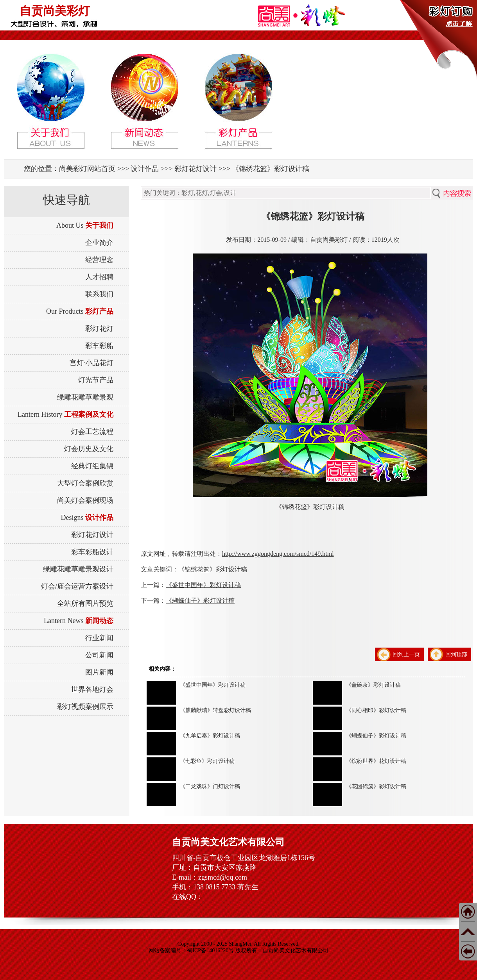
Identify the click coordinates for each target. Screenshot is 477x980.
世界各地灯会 (92, 689)
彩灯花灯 (99, 328)
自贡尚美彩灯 (55, 11)
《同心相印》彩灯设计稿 (376, 710)
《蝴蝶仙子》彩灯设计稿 (200, 601)
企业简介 (99, 243)
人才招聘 (99, 277)
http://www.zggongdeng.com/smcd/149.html (278, 554)
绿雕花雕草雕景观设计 (78, 569)
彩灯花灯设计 (195, 169)
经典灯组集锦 (92, 466)
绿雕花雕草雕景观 (85, 397)
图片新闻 (99, 672)
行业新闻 (99, 638)
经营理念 (99, 260)
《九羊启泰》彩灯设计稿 (210, 736)
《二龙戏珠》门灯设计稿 (210, 786)
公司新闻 (99, 655)
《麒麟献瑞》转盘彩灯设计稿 (215, 710)
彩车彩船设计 (92, 552)
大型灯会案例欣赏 (85, 483)
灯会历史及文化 (89, 449)
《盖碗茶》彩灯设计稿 (373, 685)
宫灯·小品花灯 (92, 363)
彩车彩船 (99, 346)
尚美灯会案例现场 (85, 500)
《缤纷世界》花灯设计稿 (376, 761)
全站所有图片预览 (85, 603)
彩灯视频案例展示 (85, 707)
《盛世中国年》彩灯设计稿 (203, 585)
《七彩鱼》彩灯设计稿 (207, 761)
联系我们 (99, 294)
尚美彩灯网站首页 (87, 169)
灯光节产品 (96, 380)
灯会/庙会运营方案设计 (77, 586)
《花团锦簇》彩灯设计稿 (376, 786)
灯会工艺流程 (92, 432)
